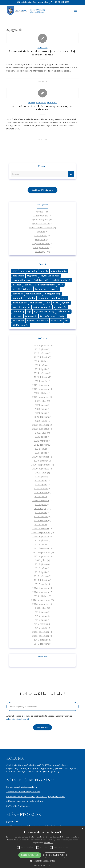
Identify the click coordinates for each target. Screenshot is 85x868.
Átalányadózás (41, 216)
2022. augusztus (41, 429)
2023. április (41, 413)
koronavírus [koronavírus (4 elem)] (41, 289)
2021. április (41, 453)
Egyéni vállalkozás (41, 224)
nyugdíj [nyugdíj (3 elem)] (66, 303)
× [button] (82, 829)
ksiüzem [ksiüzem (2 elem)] (55, 289)
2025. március (41, 353)
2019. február (41, 520)
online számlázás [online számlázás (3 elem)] (42, 307)
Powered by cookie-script (42, 866)
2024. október (41, 361)
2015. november (41, 636)
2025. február (41, 357)
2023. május (41, 409)
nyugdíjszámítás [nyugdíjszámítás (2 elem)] (21, 307)
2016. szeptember (41, 600)
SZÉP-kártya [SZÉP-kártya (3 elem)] (64, 311)
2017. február (41, 580)
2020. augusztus (41, 469)
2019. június (41, 504)
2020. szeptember (41, 465)
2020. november (41, 457)
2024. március (41, 373)
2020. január (41, 496)
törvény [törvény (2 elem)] (62, 316)
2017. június (41, 564)
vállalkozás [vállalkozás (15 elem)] (18, 320)
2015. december (41, 632)
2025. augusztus (41, 345)
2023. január (41, 421)
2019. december (41, 500)
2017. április (41, 572)
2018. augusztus (41, 536)
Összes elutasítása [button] (55, 855)
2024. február (41, 377)
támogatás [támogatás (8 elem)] (31, 316)
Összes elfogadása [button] (30, 855)
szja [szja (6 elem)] (29, 311)
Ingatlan (41, 231)
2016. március (41, 624)
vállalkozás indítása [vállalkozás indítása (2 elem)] (38, 320)
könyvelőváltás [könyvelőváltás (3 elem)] (34, 294)
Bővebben (48, 843)
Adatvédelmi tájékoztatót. (18, 719)
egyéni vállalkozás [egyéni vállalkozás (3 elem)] (50, 276)
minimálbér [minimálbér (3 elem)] (19, 298)
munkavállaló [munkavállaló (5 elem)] (20, 303)
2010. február (41, 644)
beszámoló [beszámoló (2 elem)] (18, 276)
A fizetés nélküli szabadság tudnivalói (23, 792)
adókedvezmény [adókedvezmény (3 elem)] (29, 271)
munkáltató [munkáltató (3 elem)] (36, 303)
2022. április (41, 437)
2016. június (41, 612)
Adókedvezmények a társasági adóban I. (25, 801)
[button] (42, 861)
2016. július (41, 608)
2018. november (41, 528)
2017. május (41, 568)
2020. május (41, 481)
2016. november (41, 592)
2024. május (41, 365)
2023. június (41, 405)
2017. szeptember (41, 552)
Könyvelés (41, 103)
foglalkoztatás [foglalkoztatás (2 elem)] (41, 280)
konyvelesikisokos (41, 243)
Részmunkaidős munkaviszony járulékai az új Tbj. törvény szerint (42, 53)
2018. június (41, 540)
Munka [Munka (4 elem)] (31, 298)
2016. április (41, 620)
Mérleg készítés (41, 247)
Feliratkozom (42, 727)
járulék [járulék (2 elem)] (28, 285)
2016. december (41, 588)
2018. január (41, 544)
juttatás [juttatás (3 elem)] (17, 285)
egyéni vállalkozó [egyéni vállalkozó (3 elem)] (22, 280)
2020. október (41, 461)
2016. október (41, 596)
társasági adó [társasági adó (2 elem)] (47, 316)
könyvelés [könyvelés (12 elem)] (18, 294)
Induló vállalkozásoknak (41, 228)
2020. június (41, 477)
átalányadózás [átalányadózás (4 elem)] (20, 325)
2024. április (41, 369)
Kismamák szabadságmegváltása (22, 787)
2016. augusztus (41, 604)
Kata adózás (41, 235)
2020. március (41, 488)
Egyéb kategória (40, 220)
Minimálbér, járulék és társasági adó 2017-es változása (42, 108)
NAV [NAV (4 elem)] (48, 303)
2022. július (41, 433)
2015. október (41, 640)
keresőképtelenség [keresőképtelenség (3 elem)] (22, 289)
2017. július (41, 560)
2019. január (41, 524)
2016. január (41, 628)
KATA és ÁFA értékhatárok (18, 806)
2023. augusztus (41, 397)
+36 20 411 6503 (61, 2)
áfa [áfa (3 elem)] (67, 320)
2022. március (41, 441)
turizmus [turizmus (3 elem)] (17, 316)
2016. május (41, 616)
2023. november (41, 389)
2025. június (41, 349)
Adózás (32, 103)
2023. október (41, 393)
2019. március (41, 516)
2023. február (41, 417)
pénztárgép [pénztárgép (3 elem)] (60, 307)
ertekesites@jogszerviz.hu (35, 2)
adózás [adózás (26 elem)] (44, 271)
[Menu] (75, 11)
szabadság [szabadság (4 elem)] (18, 311)
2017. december (41, 548)
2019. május (40, 508)
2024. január (41, 381)
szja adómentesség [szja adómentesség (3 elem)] (44, 311)
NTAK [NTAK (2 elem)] (56, 303)
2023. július (41, 401)
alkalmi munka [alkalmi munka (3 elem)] (59, 271)
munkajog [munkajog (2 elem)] (43, 298)
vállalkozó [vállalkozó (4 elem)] (56, 320)
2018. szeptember (41, 532)
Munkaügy (42, 48)
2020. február (41, 492)
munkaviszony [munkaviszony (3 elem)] (59, 298)
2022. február (41, 445)
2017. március (41, 576)
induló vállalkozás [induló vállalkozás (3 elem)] (62, 280)
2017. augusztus (41, 556)
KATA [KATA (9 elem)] (60, 285)
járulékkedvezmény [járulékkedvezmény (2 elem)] (45, 285)
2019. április (41, 512)
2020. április (41, 484)
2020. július (41, 473)
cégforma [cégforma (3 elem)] (32, 276)
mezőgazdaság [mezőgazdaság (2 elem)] (52, 294)
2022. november (41, 425)
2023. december (41, 385)
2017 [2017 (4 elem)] (15, 271)
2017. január (41, 584)
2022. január (41, 449)
